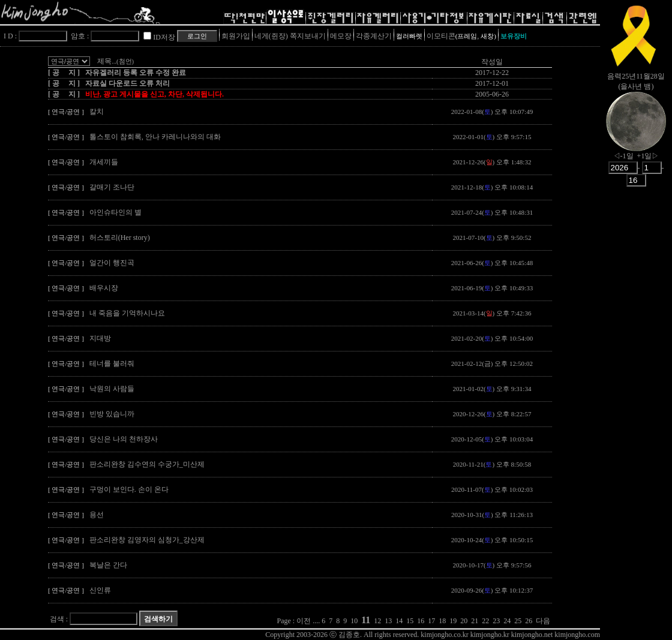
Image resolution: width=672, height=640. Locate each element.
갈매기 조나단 (112, 187)
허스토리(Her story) (120, 238)
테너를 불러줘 (112, 363)
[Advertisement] (636, 381)
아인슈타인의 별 (115, 212)
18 (442, 621)
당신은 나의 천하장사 (124, 439)
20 (464, 621)
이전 (304, 621)
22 (485, 621)
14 (399, 621)
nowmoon (636, 131)
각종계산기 (374, 36)
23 (496, 621)
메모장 (341, 36)
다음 (543, 621)
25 (518, 621)
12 (377, 621)
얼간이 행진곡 (112, 263)
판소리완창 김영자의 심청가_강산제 (147, 540)
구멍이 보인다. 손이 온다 (129, 489)
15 (410, 621)
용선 (97, 515)
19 (453, 621)
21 (475, 621)
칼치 (97, 112)
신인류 (100, 590)
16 (421, 621)
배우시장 (104, 288)
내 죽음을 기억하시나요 (127, 313)
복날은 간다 (108, 565)
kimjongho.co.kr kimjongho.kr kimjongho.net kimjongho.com (510, 635)
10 (354, 621)
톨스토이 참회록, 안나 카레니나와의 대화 (155, 137)
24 (507, 621)
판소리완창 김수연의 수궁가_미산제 (147, 464)
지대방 (100, 338)
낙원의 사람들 (112, 389)
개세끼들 (104, 162)
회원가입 (236, 36)
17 (431, 621)
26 (529, 621)
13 (388, 621)
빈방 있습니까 (112, 414)
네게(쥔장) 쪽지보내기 (290, 36)
